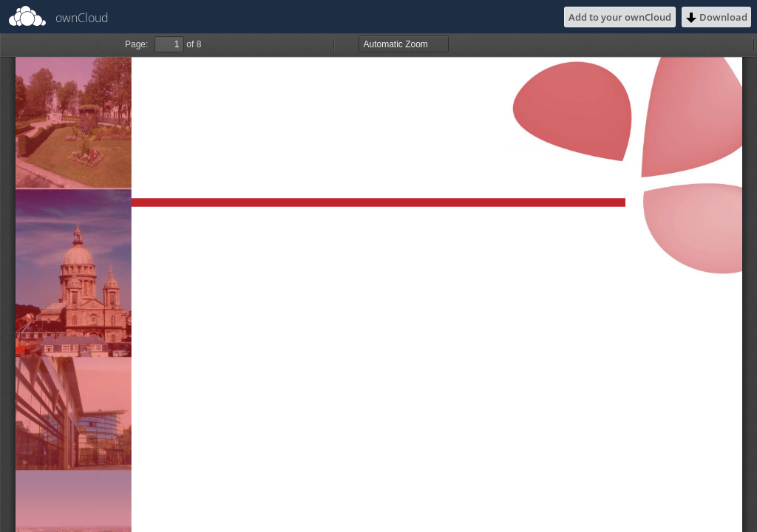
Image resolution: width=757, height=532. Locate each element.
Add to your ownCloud (620, 17)
